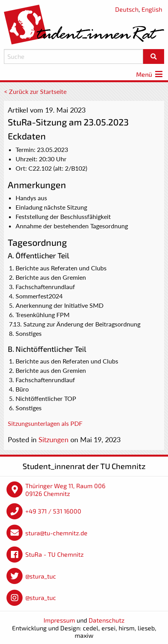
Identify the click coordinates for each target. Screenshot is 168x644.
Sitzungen (53, 439)
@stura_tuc (41, 576)
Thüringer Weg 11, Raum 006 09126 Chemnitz (65, 490)
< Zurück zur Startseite (35, 91)
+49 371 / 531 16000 (53, 511)
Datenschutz (107, 620)
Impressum (59, 620)
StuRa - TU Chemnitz (54, 554)
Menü (150, 74)
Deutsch (127, 9)
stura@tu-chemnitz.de (56, 533)
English (152, 9)
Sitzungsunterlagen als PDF (45, 423)
